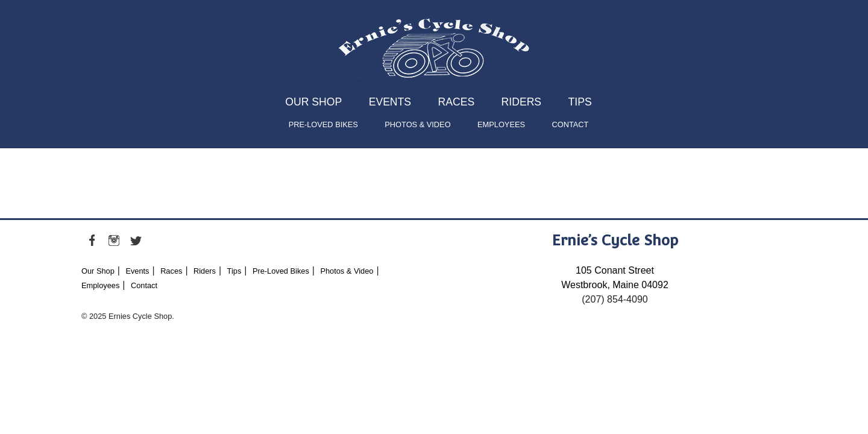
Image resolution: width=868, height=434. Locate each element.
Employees (501, 124)
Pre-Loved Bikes (323, 124)
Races (457, 102)
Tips (580, 102)
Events (390, 102)
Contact (570, 124)
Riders (521, 102)
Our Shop (313, 102)
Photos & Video (417, 124)
